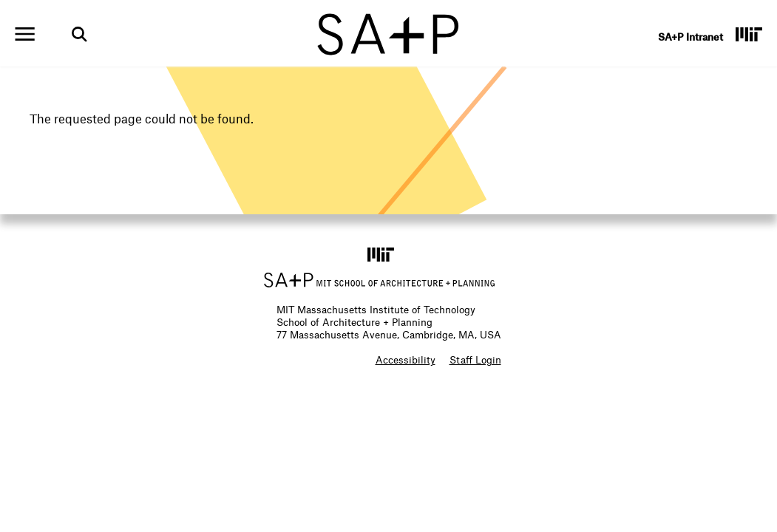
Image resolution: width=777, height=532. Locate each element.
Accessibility (406, 359)
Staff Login (475, 359)
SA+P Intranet (691, 37)
